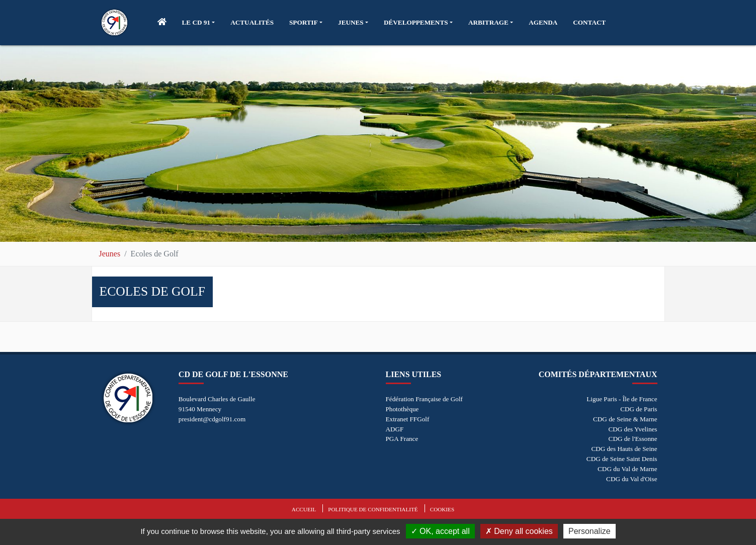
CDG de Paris (639, 409)
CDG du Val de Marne (627, 469)
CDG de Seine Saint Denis (622, 459)
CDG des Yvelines (633, 429)
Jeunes (110, 254)
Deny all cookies (519, 531)
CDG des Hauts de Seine (624, 449)
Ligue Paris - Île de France (622, 399)
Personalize (590, 531)
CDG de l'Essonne (633, 439)
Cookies (442, 509)
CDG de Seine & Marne (625, 419)
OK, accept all (440, 531)
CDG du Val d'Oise (632, 479)
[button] (199, 23)
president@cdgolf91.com (212, 419)
